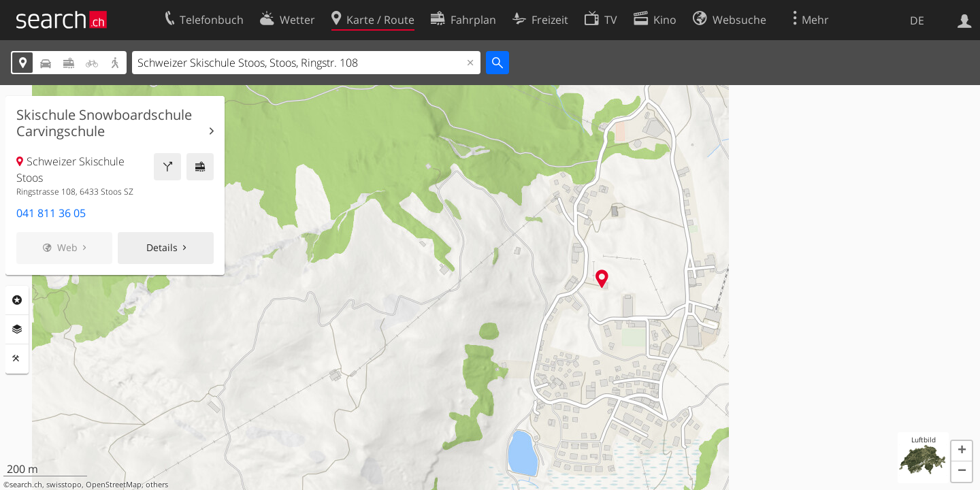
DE (917, 20)
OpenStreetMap (114, 485)
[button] (962, 451)
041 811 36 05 (51, 213)
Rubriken (17, 300)
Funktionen (17, 359)
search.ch (26, 485)
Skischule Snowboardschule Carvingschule (104, 123)
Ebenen (17, 329)
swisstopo (64, 485)
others (157, 485)
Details (162, 247)
